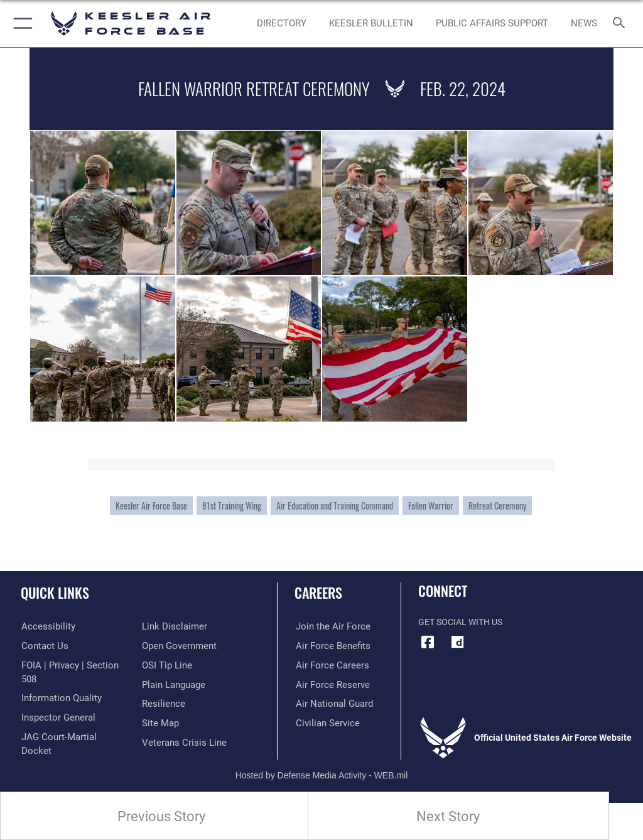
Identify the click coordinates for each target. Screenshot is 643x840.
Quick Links (55, 592)
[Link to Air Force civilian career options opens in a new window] (323, 723)
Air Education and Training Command (335, 506)
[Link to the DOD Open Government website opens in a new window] (177, 627)
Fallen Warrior (431, 506)
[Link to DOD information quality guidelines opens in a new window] (59, 685)
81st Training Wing (232, 506)
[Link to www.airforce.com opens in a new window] (328, 627)
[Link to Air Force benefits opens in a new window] (329, 646)
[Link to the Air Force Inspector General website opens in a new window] (55, 704)
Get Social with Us (460, 622)
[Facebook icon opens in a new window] (428, 642)
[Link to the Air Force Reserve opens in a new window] (328, 685)
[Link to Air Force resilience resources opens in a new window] (161, 685)
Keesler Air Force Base (151, 506)
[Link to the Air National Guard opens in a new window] (331, 704)
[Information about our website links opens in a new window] (50, 742)
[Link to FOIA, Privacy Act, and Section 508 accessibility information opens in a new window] (73, 665)
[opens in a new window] (458, 642)
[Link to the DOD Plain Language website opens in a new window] (172, 665)
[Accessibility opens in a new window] (45, 627)
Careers (318, 592)
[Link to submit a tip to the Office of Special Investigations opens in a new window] (165, 646)
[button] (20, 24)
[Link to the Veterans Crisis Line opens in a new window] (180, 723)
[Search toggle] (621, 24)
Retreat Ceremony (497, 506)
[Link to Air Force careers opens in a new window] (328, 665)
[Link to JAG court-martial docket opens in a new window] (71, 723)
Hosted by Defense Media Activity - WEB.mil (322, 765)
